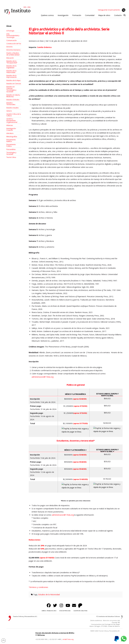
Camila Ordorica (44, 47)
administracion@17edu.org (43, 377)
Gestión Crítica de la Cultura (14, 115)
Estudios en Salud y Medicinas (13, 96)
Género (9, 111)
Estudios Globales (13, 100)
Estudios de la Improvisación (12, 76)
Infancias (10, 125)
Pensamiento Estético (11, 141)
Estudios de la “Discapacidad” (12, 62)
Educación (10, 58)
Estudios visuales (12, 108)
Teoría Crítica (11, 157)
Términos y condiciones (38, 587)
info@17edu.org (68, 639)
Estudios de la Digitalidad (11, 67)
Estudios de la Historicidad (49, 594)
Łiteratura (10, 133)
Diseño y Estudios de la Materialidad (13, 54)
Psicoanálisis (11, 149)
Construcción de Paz (14, 44)
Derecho (10, 47)
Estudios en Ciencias (14, 84)
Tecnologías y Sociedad (11, 153)
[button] (125, 15)
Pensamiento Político (11, 145)
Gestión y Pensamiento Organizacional (12, 120)
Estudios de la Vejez (13, 80)
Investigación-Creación (11, 129)
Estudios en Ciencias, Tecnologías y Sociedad (11, 89)
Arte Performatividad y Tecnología (13, 36)
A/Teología (10, 31)
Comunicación (12, 40)
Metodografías (12, 137)
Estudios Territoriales (11, 104)
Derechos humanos (13, 50)
